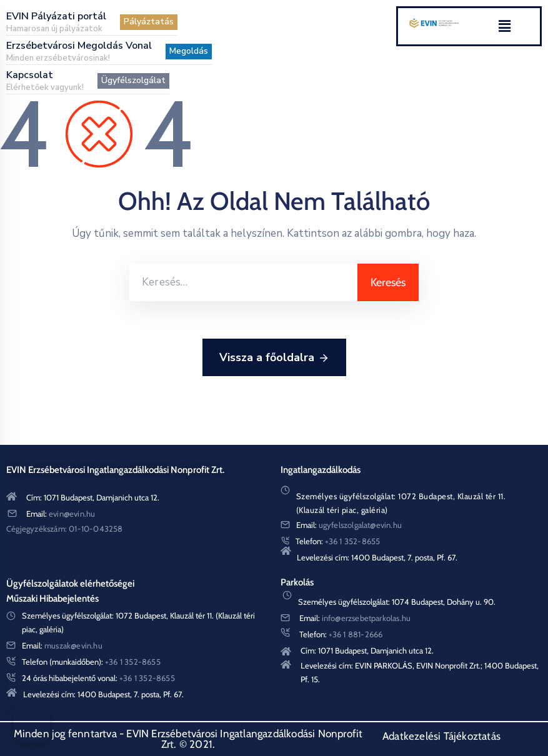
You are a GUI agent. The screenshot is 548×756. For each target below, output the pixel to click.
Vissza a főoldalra (274, 358)
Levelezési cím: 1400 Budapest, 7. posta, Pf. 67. (377, 557)
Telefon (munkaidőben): (91, 662)
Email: (61, 514)
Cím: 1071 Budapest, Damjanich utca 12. (93, 497)
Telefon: (338, 541)
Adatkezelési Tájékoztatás (441, 736)
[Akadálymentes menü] (32, 724)
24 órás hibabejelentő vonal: (98, 678)
